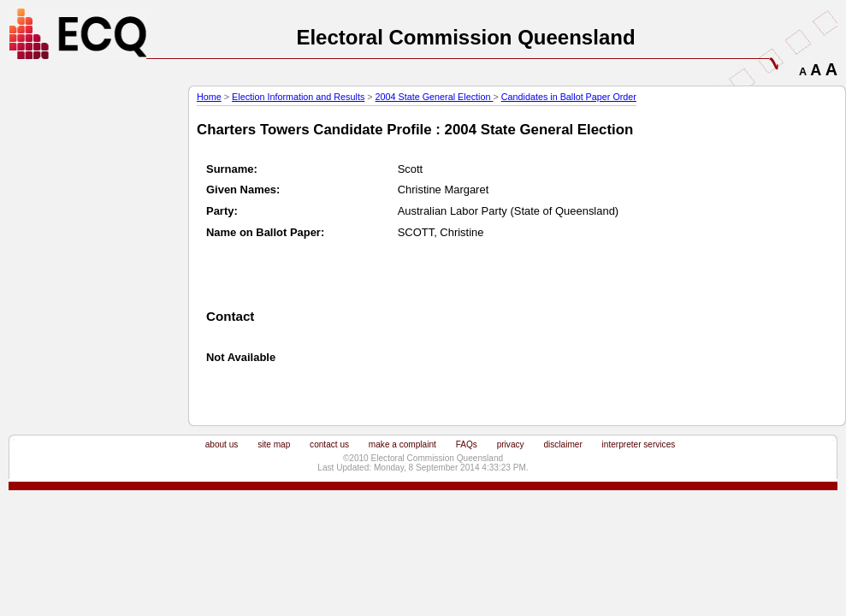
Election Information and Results (298, 97)
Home (209, 97)
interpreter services (639, 444)
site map (274, 444)
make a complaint (402, 444)
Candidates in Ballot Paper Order (569, 97)
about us (222, 444)
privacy (511, 444)
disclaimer (562, 444)
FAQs (467, 444)
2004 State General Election (435, 97)
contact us (329, 444)
